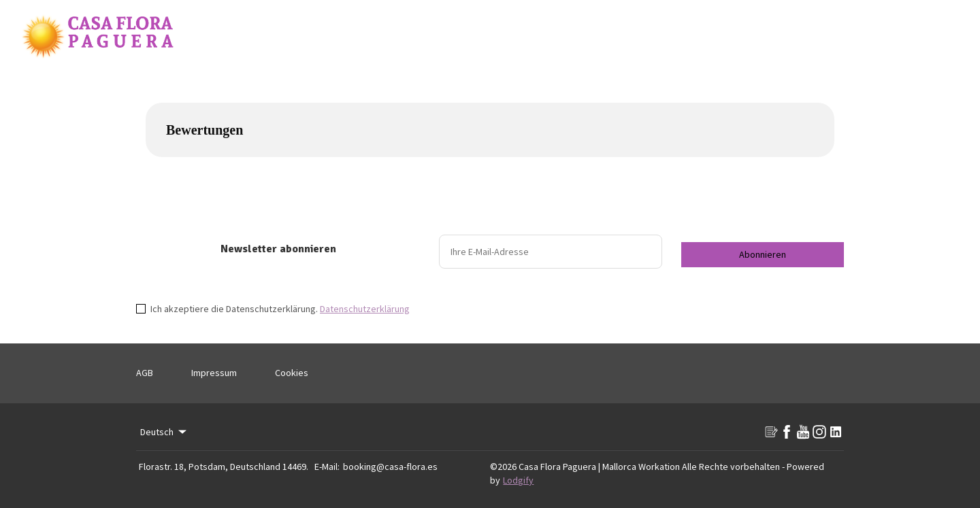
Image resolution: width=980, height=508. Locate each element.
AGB (145, 373)
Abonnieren (763, 254)
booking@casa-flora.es (390, 467)
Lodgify (518, 480)
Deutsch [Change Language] (164, 432)
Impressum (214, 373)
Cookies (292, 373)
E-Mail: (327, 467)
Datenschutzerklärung (365, 309)
